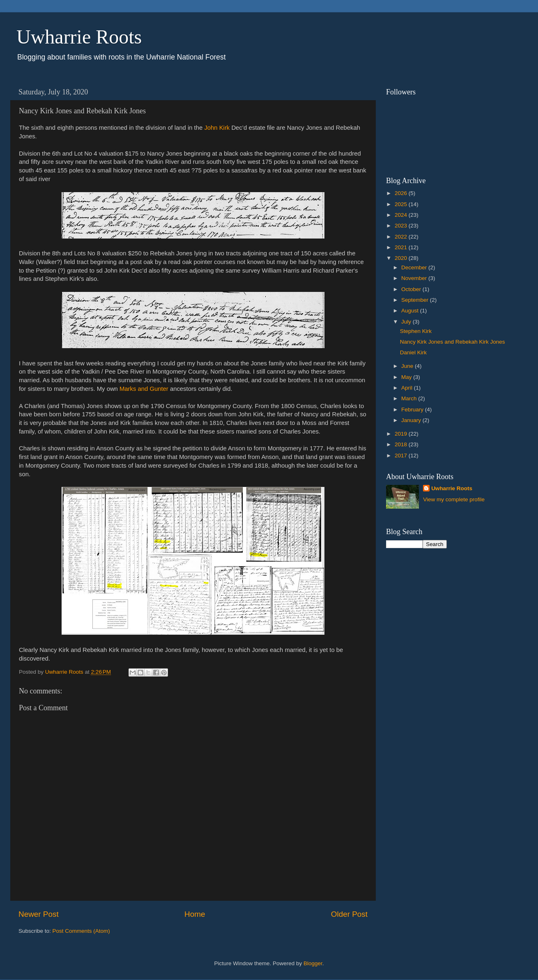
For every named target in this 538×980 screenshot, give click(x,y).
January (412, 420)
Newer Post (39, 914)
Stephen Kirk (416, 331)
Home (195, 914)
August (411, 311)
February (413, 410)
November (415, 278)
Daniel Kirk (413, 352)
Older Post (349, 914)
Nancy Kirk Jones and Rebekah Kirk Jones (453, 342)
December (415, 267)
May (407, 377)
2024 (402, 215)
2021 (402, 247)
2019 (402, 434)
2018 (402, 444)
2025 (402, 204)
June (408, 366)
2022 (402, 237)
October (412, 289)
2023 (402, 226)
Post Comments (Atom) (81, 931)
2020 (402, 258)
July (407, 322)
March (410, 398)
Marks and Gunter (144, 389)
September (416, 300)
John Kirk (217, 128)
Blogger (313, 963)
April (408, 388)
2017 (402, 456)
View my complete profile (454, 499)
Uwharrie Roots (79, 37)
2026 (402, 193)
